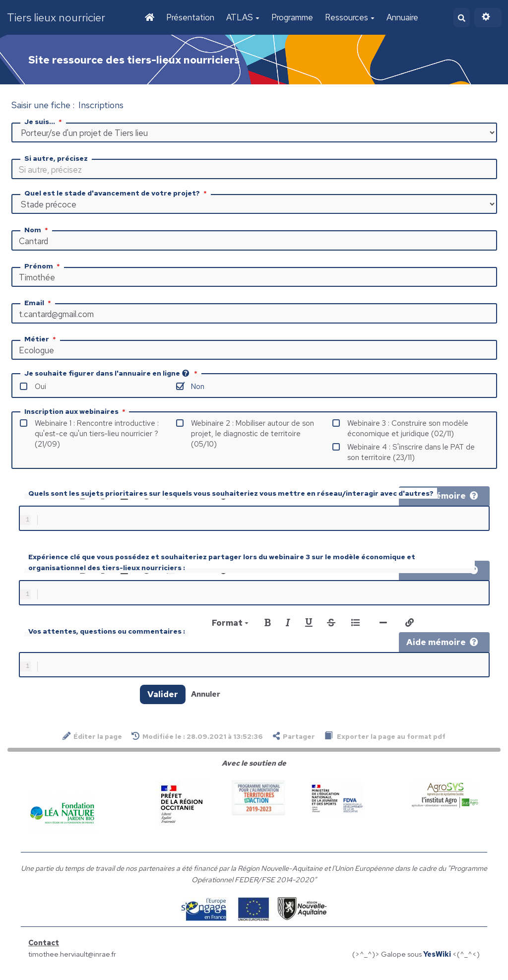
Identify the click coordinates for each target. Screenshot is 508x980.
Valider (163, 701)
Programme (291, 18)
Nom (37, 231)
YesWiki (437, 961)
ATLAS (242, 18)
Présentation (189, 18)
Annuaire (401, 18)
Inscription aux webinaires (76, 412)
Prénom (43, 267)
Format (230, 628)
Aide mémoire (442, 497)
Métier (41, 340)
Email (39, 304)
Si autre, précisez (56, 159)
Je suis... (44, 123)
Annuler (206, 701)
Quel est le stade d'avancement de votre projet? (117, 194)
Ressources (349, 18)
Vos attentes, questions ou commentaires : (107, 636)
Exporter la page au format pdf (385, 743)
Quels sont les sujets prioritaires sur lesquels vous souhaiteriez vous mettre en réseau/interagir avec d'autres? (231, 494)
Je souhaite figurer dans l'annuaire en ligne (112, 374)
